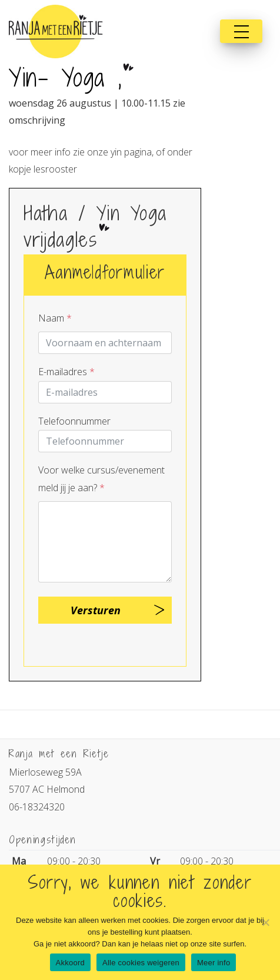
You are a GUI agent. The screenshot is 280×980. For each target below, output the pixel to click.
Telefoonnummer (74, 421)
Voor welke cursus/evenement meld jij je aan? (101, 479)
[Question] (105, 542)
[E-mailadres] (105, 392)
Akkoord (70, 963)
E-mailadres (66, 372)
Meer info (214, 963)
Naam (55, 318)
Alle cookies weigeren (141, 963)
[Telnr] (105, 441)
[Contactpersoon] (105, 343)
